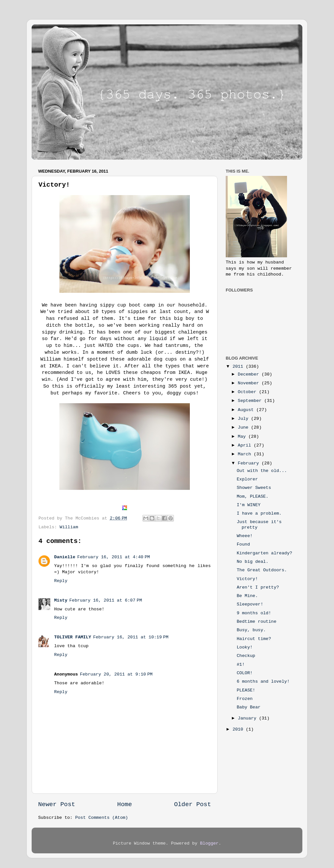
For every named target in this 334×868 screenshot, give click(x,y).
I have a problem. (259, 513)
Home (124, 804)
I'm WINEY (249, 505)
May (243, 437)
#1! (241, 665)
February (250, 463)
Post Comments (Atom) (101, 818)
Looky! (245, 647)
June (244, 427)
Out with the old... (262, 471)
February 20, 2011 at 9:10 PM (116, 674)
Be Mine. (247, 596)
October (248, 392)
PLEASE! (246, 690)
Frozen (245, 699)
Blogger (209, 843)
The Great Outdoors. (262, 570)
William (69, 527)
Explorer (247, 479)
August (247, 410)
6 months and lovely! (263, 682)
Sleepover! (250, 604)
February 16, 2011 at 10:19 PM (131, 637)
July (244, 419)
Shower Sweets (254, 488)
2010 (239, 729)
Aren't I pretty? (258, 587)
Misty (61, 600)
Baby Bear (249, 707)
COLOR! (245, 673)
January (248, 718)
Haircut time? (254, 639)
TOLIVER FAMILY (73, 637)
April (246, 445)
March (246, 454)
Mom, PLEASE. (253, 497)
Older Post (193, 804)
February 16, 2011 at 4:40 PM (114, 557)
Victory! (247, 579)
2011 (239, 367)
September (251, 401)
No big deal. (253, 562)
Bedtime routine (257, 622)
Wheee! (245, 536)
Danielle (65, 557)
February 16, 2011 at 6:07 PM (106, 600)
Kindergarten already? (265, 553)
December (250, 374)
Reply (61, 581)
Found (243, 544)
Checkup (246, 656)
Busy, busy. (251, 630)
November (250, 383)
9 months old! (254, 613)
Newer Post (57, 804)
